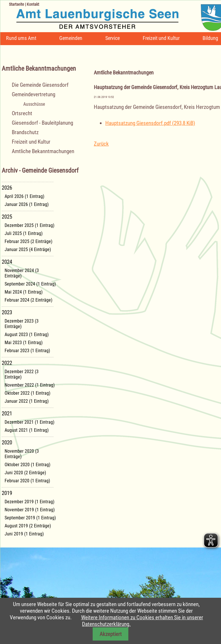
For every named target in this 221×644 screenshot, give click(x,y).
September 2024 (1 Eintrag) (30, 284)
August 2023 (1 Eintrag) (27, 334)
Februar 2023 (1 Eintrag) (27, 351)
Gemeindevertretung (34, 94)
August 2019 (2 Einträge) (28, 526)
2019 (7, 493)
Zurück (101, 144)
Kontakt (33, 4)
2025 (7, 217)
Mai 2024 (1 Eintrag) (24, 292)
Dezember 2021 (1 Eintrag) (29, 422)
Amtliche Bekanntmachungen (43, 151)
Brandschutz (25, 132)
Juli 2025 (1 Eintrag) (24, 233)
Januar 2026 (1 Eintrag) (27, 204)
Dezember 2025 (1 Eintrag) (29, 225)
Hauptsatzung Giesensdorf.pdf (150, 123)
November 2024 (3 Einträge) (22, 273)
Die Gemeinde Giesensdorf (40, 85)
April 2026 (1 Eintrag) (24, 196)
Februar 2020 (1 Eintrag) (27, 481)
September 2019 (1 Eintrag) (30, 518)
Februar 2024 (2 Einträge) (28, 300)
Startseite (17, 4)
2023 (7, 312)
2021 (7, 413)
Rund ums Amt (21, 38)
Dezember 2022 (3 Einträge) (22, 374)
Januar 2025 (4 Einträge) (28, 249)
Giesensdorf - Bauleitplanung (42, 123)
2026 (7, 188)
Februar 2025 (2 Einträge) (28, 241)
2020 (7, 442)
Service (113, 38)
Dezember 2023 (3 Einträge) (22, 324)
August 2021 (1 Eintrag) (27, 430)
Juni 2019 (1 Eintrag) (24, 534)
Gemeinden (71, 38)
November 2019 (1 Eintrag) (30, 510)
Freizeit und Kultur (161, 38)
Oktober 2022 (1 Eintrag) (27, 393)
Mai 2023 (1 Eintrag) (24, 343)
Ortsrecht (22, 113)
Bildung (210, 38)
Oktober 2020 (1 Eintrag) (27, 465)
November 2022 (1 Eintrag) (30, 385)
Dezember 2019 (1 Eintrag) (29, 502)
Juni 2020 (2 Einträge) (25, 473)
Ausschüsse (34, 104)
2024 (7, 262)
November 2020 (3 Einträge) (22, 454)
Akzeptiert (111, 634)
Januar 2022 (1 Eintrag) (27, 401)
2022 (7, 363)
